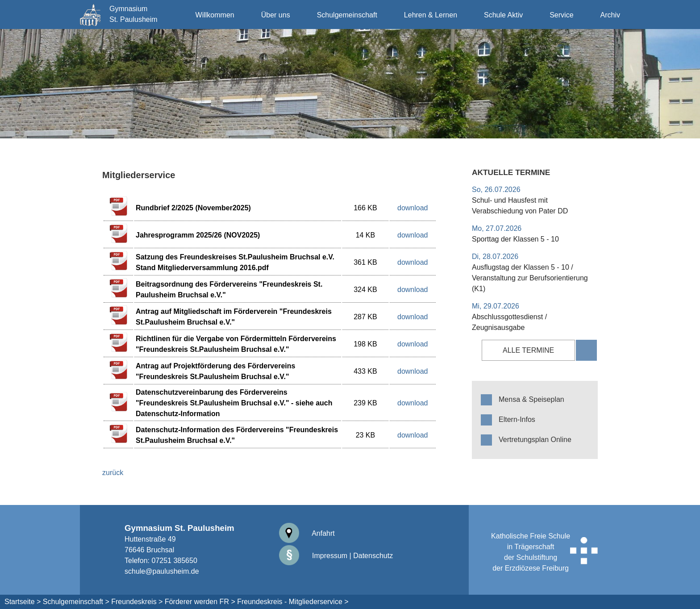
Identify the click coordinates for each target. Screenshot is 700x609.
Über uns (276, 15)
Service (561, 15)
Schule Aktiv (503, 15)
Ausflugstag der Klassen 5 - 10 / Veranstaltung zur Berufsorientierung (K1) (530, 278)
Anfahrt (307, 533)
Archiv (610, 15)
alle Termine (528, 350)
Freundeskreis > (137, 602)
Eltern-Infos (517, 419)
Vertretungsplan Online (535, 440)
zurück (113, 473)
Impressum (313, 556)
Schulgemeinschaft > (76, 602)
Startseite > (23, 602)
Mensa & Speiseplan (531, 399)
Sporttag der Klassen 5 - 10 (515, 239)
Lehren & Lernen (431, 15)
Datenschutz (373, 556)
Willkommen (215, 15)
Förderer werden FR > (200, 602)
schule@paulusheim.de (162, 571)
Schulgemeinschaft (347, 15)
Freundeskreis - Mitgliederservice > (293, 602)
